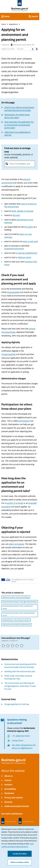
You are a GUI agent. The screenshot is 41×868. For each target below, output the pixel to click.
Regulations (13, 24)
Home (4, 24)
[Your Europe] (6, 580)
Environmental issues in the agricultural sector (20, 602)
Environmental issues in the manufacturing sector (18, 614)
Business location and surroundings (16, 597)
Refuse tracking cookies (20, 862)
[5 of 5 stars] (22, 646)
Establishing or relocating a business (16, 620)
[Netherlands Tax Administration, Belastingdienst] (26, 821)
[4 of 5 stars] (17, 646)
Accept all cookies (20, 854)
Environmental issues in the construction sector (18, 607)
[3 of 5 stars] (13, 646)
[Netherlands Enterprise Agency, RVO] (9, 821)
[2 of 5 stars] (8, 646)
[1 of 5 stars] (4, 646)
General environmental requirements (16, 625)
